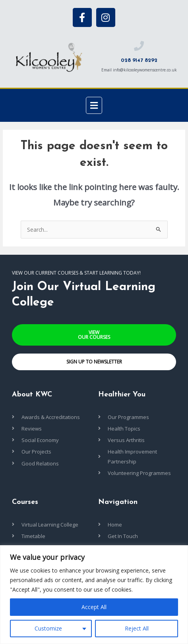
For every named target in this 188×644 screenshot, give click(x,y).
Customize (48, 628)
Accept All (94, 607)
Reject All (137, 628)
